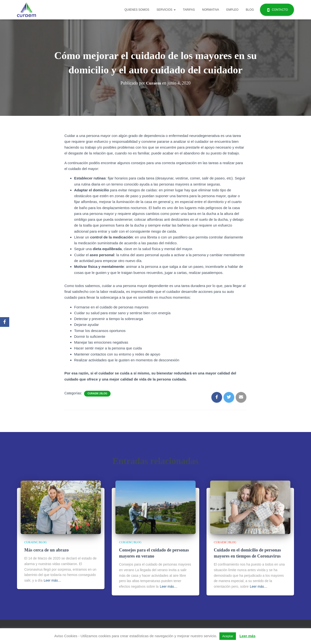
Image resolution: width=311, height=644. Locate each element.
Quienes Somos (137, 10)
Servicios (166, 10)
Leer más (248, 636)
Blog (250, 10)
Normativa (211, 10)
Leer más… (52, 580)
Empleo (232, 10)
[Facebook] (5, 322)
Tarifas (189, 10)
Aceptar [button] (228, 636)
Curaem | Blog (97, 394)
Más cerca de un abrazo (47, 550)
